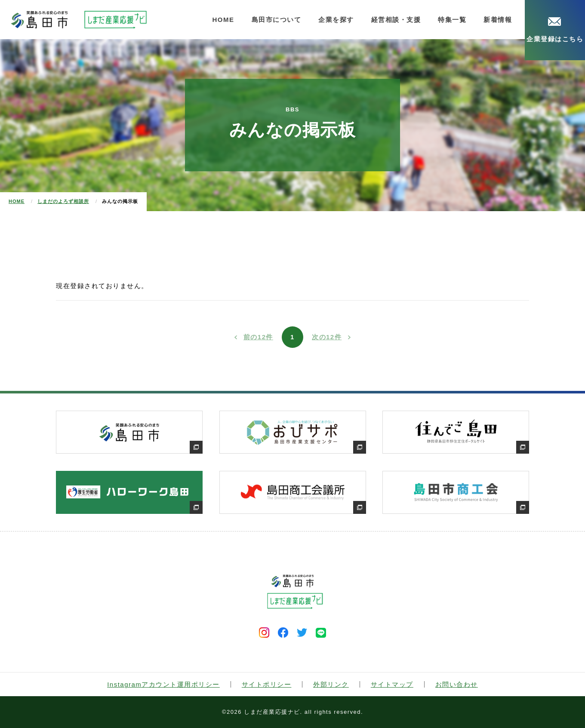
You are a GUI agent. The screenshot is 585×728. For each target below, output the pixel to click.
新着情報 (498, 20)
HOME (223, 20)
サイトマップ (392, 684)
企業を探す (336, 20)
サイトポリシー (267, 684)
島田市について (277, 20)
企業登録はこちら (555, 30)
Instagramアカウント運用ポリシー (163, 684)
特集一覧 (452, 20)
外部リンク (331, 684)
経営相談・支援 (396, 20)
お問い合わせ (457, 684)
